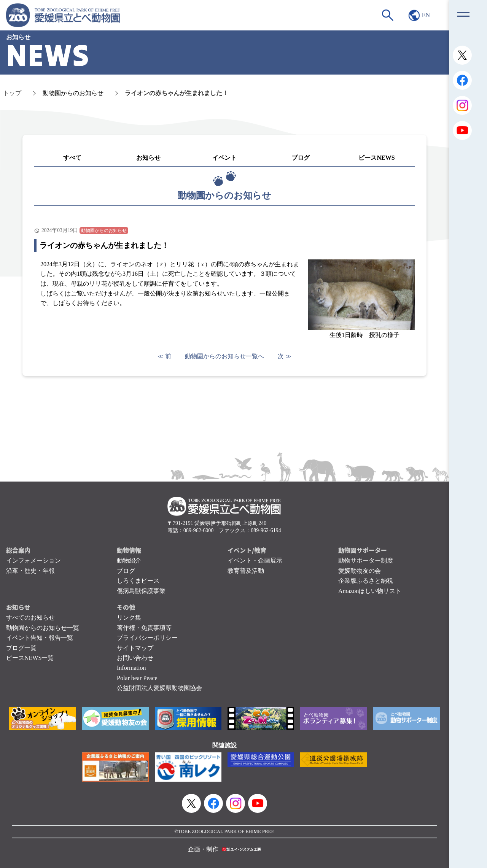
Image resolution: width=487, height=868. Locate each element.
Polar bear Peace (137, 678)
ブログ (301, 158)
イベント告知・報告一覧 (40, 638)
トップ (12, 93)
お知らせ (148, 158)
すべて (72, 158)
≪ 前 (164, 356)
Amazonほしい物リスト (370, 591)
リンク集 (129, 618)
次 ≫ (285, 356)
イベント (224, 158)
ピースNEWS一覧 (30, 658)
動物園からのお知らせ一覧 (43, 628)
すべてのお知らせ (30, 618)
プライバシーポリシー (147, 638)
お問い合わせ (135, 658)
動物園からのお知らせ (73, 93)
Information (131, 668)
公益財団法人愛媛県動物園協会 (159, 688)
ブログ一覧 (21, 648)
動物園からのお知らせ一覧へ (224, 356)
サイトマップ (135, 648)
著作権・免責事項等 (144, 628)
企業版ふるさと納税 (366, 581)
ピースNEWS (376, 158)
